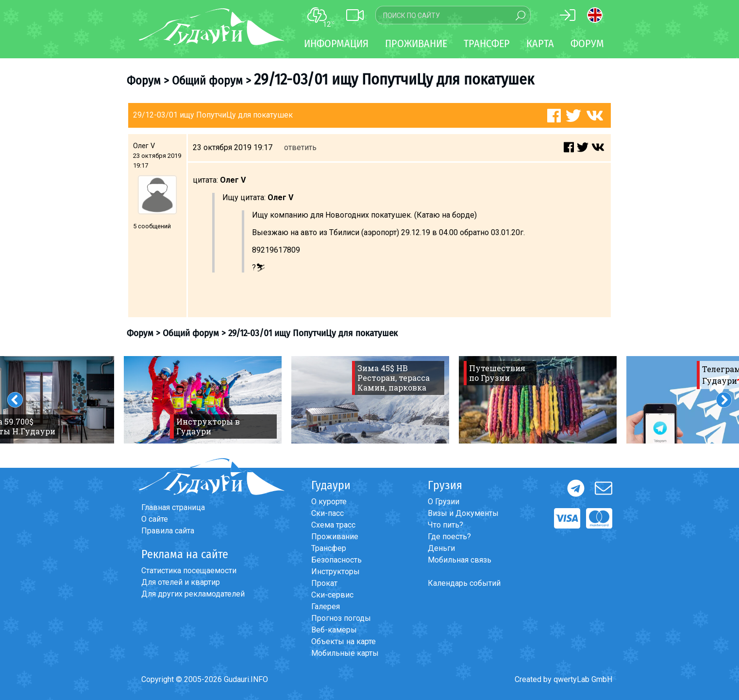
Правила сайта (168, 531)
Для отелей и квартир (181, 582)
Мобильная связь (460, 560)
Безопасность (336, 560)
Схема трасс (333, 525)
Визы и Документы (463, 513)
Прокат (324, 583)
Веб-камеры (334, 630)
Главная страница (173, 507)
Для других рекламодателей (193, 594)
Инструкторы (336, 572)
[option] (203, 400)
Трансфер (329, 548)
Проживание (335, 537)
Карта (540, 43)
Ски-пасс (328, 513)
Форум (587, 43)
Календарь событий (464, 583)
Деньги (441, 548)
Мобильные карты (345, 653)
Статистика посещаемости (189, 571)
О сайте (155, 519)
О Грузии (444, 502)
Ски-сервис (332, 595)
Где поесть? (449, 537)
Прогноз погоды (341, 618)
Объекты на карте (344, 641)
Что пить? (445, 525)
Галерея (326, 606)
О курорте (329, 502)
